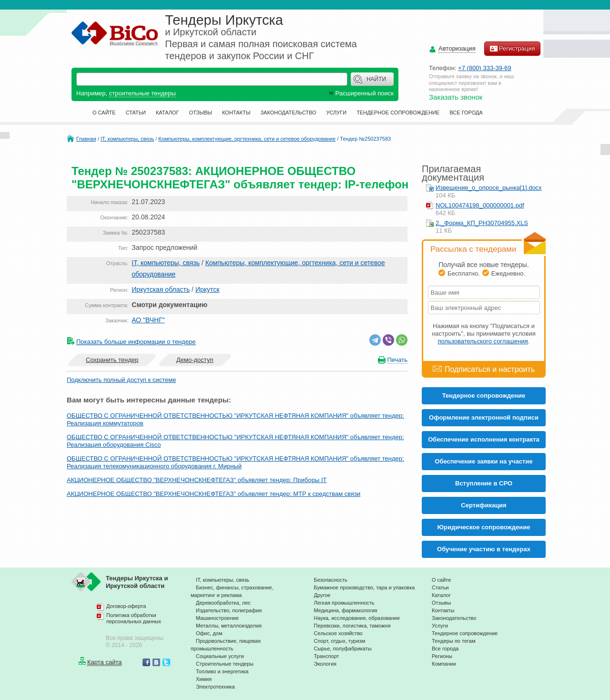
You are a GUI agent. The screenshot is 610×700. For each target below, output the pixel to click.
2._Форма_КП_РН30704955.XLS (482, 223)
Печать (397, 360)
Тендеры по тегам (454, 641)
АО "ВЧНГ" (148, 320)
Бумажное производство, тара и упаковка (365, 587)
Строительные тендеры (225, 664)
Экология (325, 664)
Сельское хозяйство (338, 633)
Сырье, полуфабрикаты (343, 649)
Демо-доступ (195, 360)
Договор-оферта (126, 606)
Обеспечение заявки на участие (483, 461)
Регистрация (512, 49)
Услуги (337, 113)
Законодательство (288, 113)
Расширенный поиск (360, 93)
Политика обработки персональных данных (134, 618)
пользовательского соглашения (483, 341)
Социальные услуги (220, 656)
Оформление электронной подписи (484, 417)
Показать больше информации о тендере (136, 342)
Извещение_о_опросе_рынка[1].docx (489, 188)
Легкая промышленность (344, 603)
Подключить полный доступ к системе (121, 380)
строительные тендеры (142, 93)
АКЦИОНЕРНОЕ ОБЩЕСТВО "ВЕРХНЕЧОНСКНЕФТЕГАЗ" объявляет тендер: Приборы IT (197, 480)
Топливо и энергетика (222, 671)
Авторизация (457, 49)
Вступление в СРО (484, 483)
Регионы (442, 656)
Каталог (168, 113)
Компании (444, 664)
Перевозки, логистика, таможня (352, 626)
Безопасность (331, 580)
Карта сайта (104, 662)
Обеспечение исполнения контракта (484, 439)
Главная (86, 139)
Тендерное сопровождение (398, 113)
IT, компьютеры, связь (127, 139)
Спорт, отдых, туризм (340, 641)
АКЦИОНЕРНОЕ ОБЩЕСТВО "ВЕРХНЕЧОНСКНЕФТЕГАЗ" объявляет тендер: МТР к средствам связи (213, 494)
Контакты (236, 113)
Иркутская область (161, 289)
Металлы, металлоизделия (229, 626)
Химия (204, 679)
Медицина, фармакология (346, 610)
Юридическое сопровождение (484, 527)
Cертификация (483, 505)
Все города (466, 113)
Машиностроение (217, 618)
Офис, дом (209, 633)
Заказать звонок (456, 97)
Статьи (136, 113)
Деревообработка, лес (223, 603)
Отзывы (200, 113)
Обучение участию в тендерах (484, 549)
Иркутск (208, 289)
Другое (322, 595)
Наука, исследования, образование (357, 618)
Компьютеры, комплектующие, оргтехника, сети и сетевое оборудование (247, 139)
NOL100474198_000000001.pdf (480, 205)
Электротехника (215, 687)
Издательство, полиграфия (229, 610)
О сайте (104, 113)
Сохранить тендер (112, 360)
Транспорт (327, 656)
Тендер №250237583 (365, 139)
